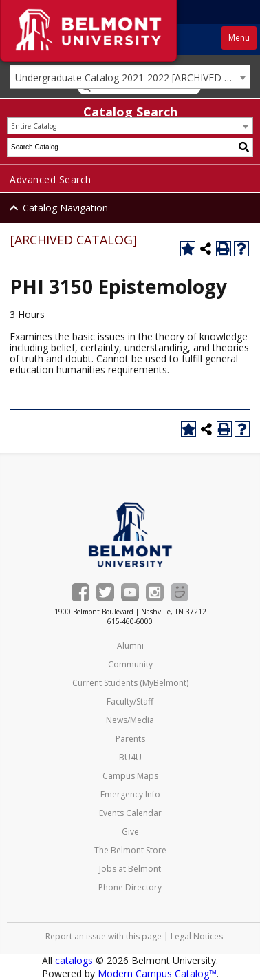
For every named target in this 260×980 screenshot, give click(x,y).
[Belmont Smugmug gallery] (180, 592)
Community (130, 664)
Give (130, 832)
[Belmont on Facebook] (80, 592)
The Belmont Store (130, 850)
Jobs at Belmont (130, 869)
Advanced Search (51, 179)
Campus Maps (130, 776)
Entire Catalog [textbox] (34, 126)
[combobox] (130, 77)
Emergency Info (130, 794)
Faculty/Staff (130, 701)
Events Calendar (130, 813)
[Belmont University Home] (130, 535)
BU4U (130, 757)
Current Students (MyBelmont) (130, 683)
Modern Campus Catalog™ (157, 973)
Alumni (130, 646)
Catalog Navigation (65, 208)
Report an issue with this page (104, 936)
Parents (130, 739)
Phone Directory (130, 887)
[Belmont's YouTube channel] (130, 592)
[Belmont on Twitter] (105, 592)
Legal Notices (197, 936)
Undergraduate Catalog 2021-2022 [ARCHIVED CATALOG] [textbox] (132, 77)
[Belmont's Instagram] (155, 592)
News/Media (130, 720)
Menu (239, 38)
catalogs (74, 960)
